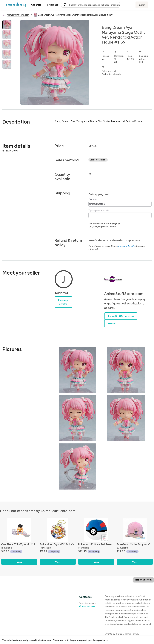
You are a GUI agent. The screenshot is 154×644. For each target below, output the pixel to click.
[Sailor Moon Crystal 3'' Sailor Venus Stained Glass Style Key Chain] (58, 530)
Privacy (136, 634)
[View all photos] (55, 62)
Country (93, 199)
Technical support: (90, 605)
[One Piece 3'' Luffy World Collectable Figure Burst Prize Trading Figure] (19, 530)
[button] (37, 5)
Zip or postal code (99, 210)
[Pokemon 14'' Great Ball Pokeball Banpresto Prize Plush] (96, 530)
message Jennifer (127, 246)
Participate (53, 5)
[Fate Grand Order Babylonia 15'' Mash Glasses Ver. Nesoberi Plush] (135, 530)
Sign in (142, 5)
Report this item (143, 580)
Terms (128, 634)
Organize (37, 5)
